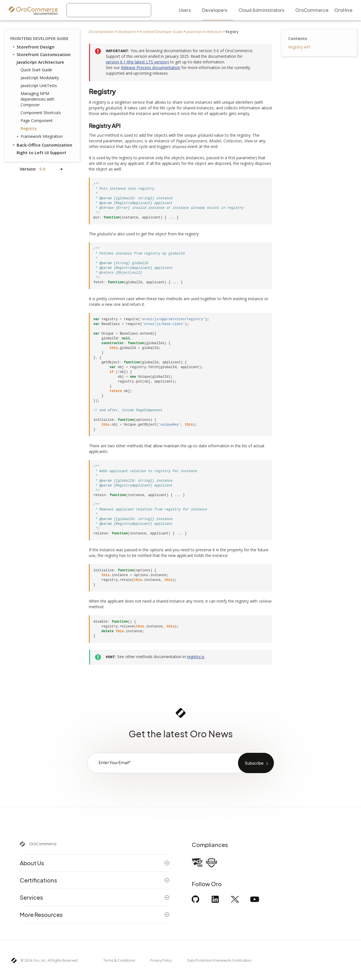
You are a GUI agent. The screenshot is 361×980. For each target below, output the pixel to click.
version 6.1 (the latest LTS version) (137, 62)
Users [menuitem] (185, 10)
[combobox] (109, 10)
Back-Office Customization (42, 145)
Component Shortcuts (41, 113)
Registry (29, 128)
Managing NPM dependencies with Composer (38, 99)
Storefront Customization (41, 54)
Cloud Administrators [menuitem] (261, 10)
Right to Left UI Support (41, 152)
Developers (127, 32)
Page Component (37, 120)
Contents (298, 38)
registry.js (196, 657)
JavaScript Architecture (204, 32)
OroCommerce (43, 844)
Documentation (101, 32)
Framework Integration (40, 136)
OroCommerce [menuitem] (312, 10)
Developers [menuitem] (215, 10)
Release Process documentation (151, 68)
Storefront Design (33, 47)
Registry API (299, 47)
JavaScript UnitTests (39, 86)
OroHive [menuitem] (343, 10)
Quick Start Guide (36, 70)
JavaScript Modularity (40, 78)
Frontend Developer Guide (161, 32)
